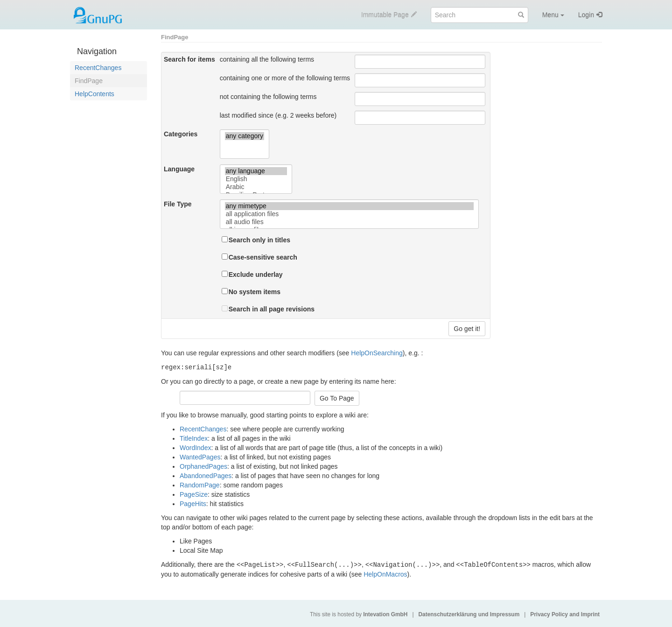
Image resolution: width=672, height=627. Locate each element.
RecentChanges (98, 68)
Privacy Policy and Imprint (565, 613)
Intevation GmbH (385, 613)
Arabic (256, 187)
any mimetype (350, 206)
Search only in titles (259, 240)
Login (586, 15)
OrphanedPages (203, 466)
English (256, 179)
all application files (350, 214)
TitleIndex (194, 438)
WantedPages (200, 457)
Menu (553, 15)
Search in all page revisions (272, 309)
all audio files (350, 222)
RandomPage (200, 485)
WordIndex (195, 447)
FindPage (89, 81)
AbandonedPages (206, 475)
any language (256, 171)
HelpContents (94, 94)
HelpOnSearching (377, 353)
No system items (255, 292)
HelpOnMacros (385, 573)
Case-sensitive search (263, 257)
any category (245, 136)
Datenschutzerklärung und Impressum (469, 613)
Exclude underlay (256, 275)
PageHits (193, 503)
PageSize (194, 494)
